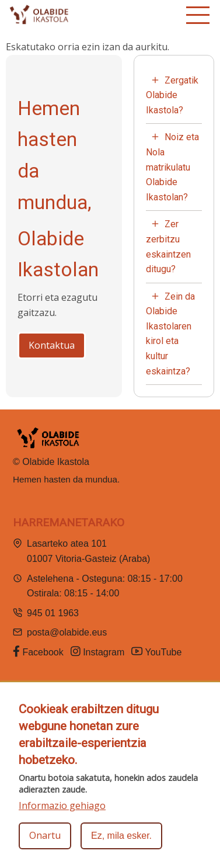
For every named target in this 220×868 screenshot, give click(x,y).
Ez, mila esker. (121, 837)
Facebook (38, 651)
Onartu (45, 836)
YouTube (158, 651)
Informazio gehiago (62, 806)
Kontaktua (52, 345)
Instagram (98, 651)
